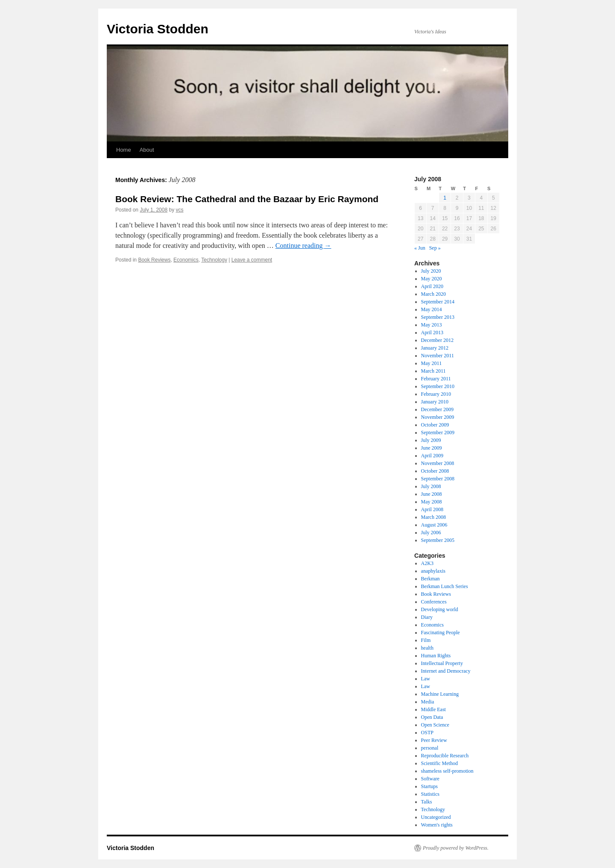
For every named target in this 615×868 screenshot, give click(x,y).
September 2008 (438, 479)
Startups (429, 786)
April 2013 (432, 332)
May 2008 (432, 502)
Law (426, 679)
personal (430, 748)
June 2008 (432, 494)
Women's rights (437, 825)
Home (124, 150)
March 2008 (433, 517)
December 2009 (437, 409)
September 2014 (438, 302)
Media (428, 702)
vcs (179, 210)
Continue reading (303, 246)
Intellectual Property (442, 663)
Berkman (430, 579)
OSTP (427, 733)
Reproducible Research (445, 756)
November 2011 (438, 356)
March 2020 (433, 294)
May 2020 (432, 279)
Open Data (432, 717)
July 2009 (431, 440)
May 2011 (432, 363)
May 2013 (432, 325)
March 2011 (433, 371)
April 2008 (432, 509)
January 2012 (435, 348)
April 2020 (432, 286)
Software (430, 779)
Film (426, 640)
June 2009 (432, 448)
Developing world (440, 609)
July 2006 (431, 533)
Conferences (434, 602)
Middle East (433, 709)
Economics (186, 260)
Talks (427, 802)
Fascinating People (441, 633)
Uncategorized (436, 817)
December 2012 (437, 340)
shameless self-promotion (447, 771)
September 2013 (438, 317)
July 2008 (431, 486)
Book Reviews (154, 260)
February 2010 (436, 394)
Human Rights (436, 656)
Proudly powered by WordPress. (456, 848)
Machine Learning (440, 694)
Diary (427, 617)
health (427, 648)
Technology (214, 260)
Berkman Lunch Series (445, 586)
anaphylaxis (433, 571)
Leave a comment (252, 260)
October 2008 (435, 471)
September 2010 (438, 386)
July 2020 (431, 271)
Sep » (435, 248)
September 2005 (438, 540)
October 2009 (435, 425)
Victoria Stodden (158, 29)
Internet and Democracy (446, 671)
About (147, 150)
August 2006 (434, 525)
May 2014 (432, 309)
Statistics (430, 794)
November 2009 (438, 417)
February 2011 (436, 379)
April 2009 (432, 456)
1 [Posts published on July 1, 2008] (445, 198)
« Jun (420, 248)
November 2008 (438, 463)
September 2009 (438, 433)
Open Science (435, 725)
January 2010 (435, 402)
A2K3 (427, 563)
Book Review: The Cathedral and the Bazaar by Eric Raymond (247, 199)
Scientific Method (439, 763)
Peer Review (434, 740)
